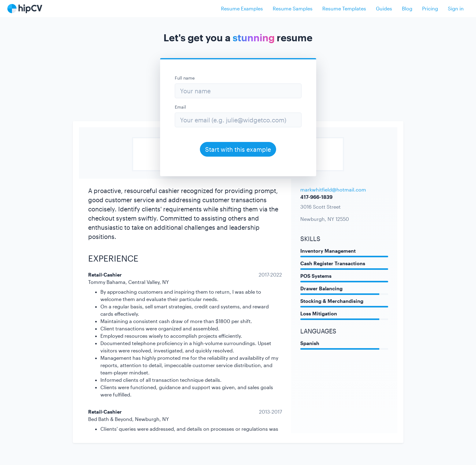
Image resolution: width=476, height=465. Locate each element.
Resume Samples (293, 8)
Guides (384, 8)
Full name (185, 78)
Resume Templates (344, 8)
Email (180, 107)
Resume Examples (242, 8)
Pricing (430, 8)
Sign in (456, 8)
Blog (407, 8)
